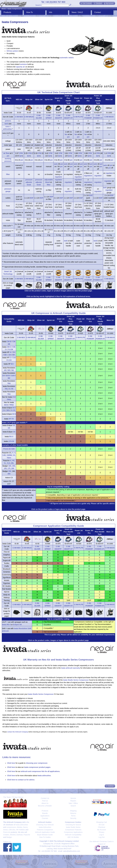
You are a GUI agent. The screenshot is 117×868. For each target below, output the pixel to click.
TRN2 (12, 405)
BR (9, 370)
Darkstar (20, 835)
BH (14, 355)
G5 (9, 428)
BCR (8, 376)
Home (4, 9)
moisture (23, 64)
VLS (9, 463)
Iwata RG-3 (6, 625)
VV (14, 455)
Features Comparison (45, 830)
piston (16, 51)
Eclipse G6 (17, 625)
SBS (8, 410)
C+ (11, 358)
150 (13, 466)
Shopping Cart (102, 822)
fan (66, 134)
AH (10, 355)
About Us (45, 803)
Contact (98, 12)
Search (38, 5)
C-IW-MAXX (109, 117)
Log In (102, 835)
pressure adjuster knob (29, 182)
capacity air (20, 67)
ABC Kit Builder (73, 837)
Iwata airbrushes (44, 776)
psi (68, 137)
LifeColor (12, 830)
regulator (59, 177)
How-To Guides (45, 837)
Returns (73, 813)
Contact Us (45, 798)
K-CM (11, 349)
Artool (5, 830)
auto (56, 164)
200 (13, 468)
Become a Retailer (45, 806)
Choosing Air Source (73, 825)
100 (10, 466)
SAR (13, 376)
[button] (86, 3)
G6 (14, 432)
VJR (4, 455)
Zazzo (25, 827)
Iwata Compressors (15, 9)
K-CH (9, 360)
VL (5, 463)
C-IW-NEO (19, 117)
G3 (14, 425)
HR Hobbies (20, 830)
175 (9, 468)
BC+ (13, 364)
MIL (13, 463)
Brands (45, 813)
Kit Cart (102, 825)
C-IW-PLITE (78, 117)
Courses (45, 818)
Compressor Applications (73, 832)
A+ (11, 352)
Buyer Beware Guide (45, 835)
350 (9, 474)
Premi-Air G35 (9, 449)
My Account (101, 830)
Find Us (45, 801)
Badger (9, 837)
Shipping (73, 811)
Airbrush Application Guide (45, 832)
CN (14, 397)
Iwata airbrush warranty (70, 668)
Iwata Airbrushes (45, 827)
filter (8, 174)
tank (6, 124)
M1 (13, 370)
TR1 (6, 389)
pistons (8, 121)
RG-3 (11, 436)
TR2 (9, 394)
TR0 (9, 383)
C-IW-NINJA (29, 117)
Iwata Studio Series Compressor (76, 680)
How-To (29, 12)
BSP (32, 198)
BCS (14, 414)
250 (10, 471)
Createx (6, 835)
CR (3, 376)
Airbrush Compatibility (73, 835)
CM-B (9, 342)
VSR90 (9, 455)
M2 (9, 378)
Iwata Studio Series (73, 827)
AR (5, 370)
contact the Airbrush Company (18, 732)
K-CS (13, 410)
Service (73, 798)
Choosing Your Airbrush (45, 825)
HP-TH (11, 419)
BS (14, 408)
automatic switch (67, 58)
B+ (14, 352)
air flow (6, 153)
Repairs (73, 801)
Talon (9, 458)
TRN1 (9, 399)
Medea (20, 827)
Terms (73, 816)
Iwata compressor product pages (37, 767)
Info (51, 12)
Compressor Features (73, 830)
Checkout (102, 827)
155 (5, 468)
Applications (45, 816)
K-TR (11, 389)
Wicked (13, 835)
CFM (21, 153)
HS (13, 461)
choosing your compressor (37, 763)
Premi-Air (7, 832)
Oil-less (10, 51)
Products (7, 12)
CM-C (9, 347)
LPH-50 (11, 441)
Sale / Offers (73, 803)
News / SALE (77, 12)
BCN (6, 405)
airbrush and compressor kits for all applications (40, 771)
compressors (11, 827)
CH (14, 358)
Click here (11, 763)
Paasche (27, 835)
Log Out (102, 837)
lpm (21, 156)
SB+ (6, 355)
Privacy (102, 832)
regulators (88, 176)
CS (4, 410)
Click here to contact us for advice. (21, 780)
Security (73, 818)
